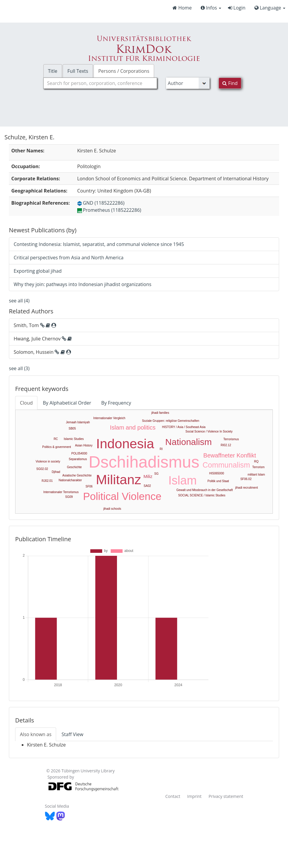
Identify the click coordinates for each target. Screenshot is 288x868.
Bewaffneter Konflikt (230, 455)
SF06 (89, 486)
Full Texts (78, 71)
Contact (173, 796)
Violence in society (48, 461)
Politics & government (57, 447)
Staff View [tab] (72, 734)
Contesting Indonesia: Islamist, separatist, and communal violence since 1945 (99, 244)
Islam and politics (133, 427)
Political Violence (122, 496)
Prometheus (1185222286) (109, 210)
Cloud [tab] (26, 403)
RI (161, 449)
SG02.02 (42, 469)
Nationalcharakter (70, 480)
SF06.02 (246, 479)
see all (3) (19, 368)
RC (56, 439)
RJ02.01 (47, 481)
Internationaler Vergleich (109, 418)
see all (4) (19, 301)
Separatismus (78, 459)
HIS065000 (216, 473)
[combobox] (100, 83)
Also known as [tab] (36, 734)
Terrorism (258, 467)
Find (230, 83)
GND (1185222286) (101, 203)
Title (53, 71)
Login (237, 8)
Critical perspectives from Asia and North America (69, 258)
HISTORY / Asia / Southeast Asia (184, 427)
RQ (256, 461)
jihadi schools (112, 509)
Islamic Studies (74, 439)
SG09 (69, 497)
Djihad (56, 472)
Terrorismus (231, 439)
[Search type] (188, 83)
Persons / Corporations (124, 71)
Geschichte (74, 467)
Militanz (119, 480)
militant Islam (256, 475)
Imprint (194, 796)
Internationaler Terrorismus (61, 492)
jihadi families (160, 413)
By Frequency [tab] (116, 403)
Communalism (226, 465)
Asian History (84, 445)
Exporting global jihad (38, 271)
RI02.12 (226, 445)
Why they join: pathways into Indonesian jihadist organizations (83, 284)
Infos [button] (211, 8)
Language (270, 8)
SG (156, 474)
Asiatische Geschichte (77, 475)
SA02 (147, 486)
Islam (183, 480)
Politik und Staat (218, 481)
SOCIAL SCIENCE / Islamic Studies (202, 495)
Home (182, 8)
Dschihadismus (144, 462)
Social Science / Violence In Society (209, 431)
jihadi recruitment (246, 488)
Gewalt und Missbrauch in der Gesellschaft (205, 490)
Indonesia (125, 444)
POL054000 (79, 453)
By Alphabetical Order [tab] (67, 403)
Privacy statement (226, 796)
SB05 (72, 429)
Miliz (148, 476)
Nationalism (189, 442)
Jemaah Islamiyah (78, 422)
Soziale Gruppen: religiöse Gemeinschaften (171, 421)
